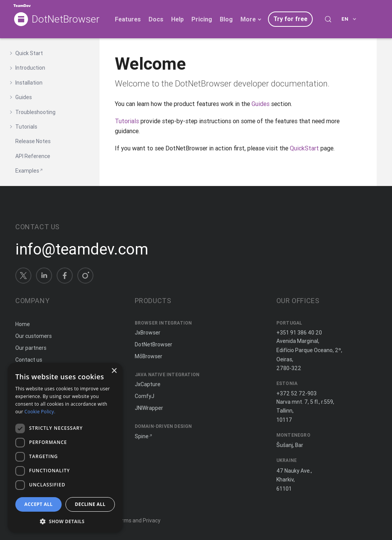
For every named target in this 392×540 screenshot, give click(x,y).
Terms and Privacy (138, 520)
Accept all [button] (39, 504)
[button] (65, 521)
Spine (142, 436)
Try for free (290, 19)
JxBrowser (148, 333)
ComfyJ (145, 396)
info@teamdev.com (82, 249)
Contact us (29, 360)
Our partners (31, 348)
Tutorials (127, 121)
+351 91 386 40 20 (299, 333)
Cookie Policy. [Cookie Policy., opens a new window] (40, 412)
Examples (27, 171)
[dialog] (65, 448)
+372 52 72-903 (296, 393)
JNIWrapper (149, 408)
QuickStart (304, 148)
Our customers (33, 336)
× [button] (114, 371)
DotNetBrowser (66, 19)
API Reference (33, 156)
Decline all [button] (90, 504)
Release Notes (33, 141)
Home (23, 324)
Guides (261, 104)
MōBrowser (149, 356)
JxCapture (148, 384)
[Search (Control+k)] (328, 19)
